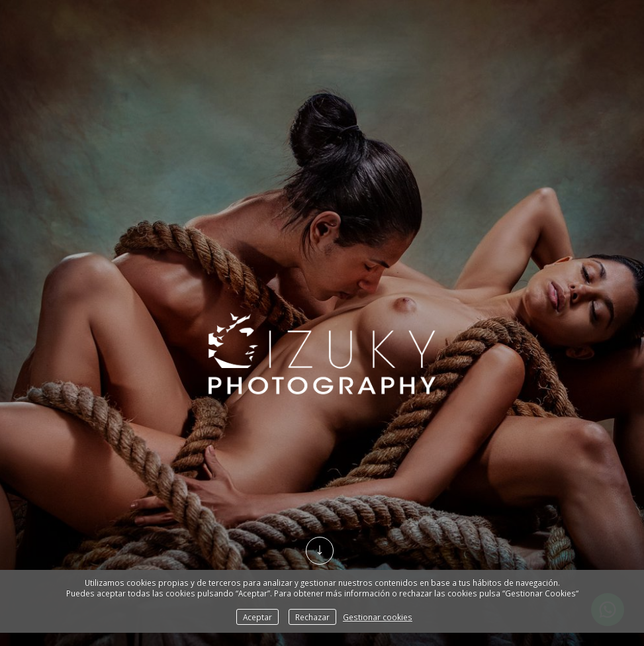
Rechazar (312, 617)
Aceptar (257, 617)
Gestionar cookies (378, 617)
